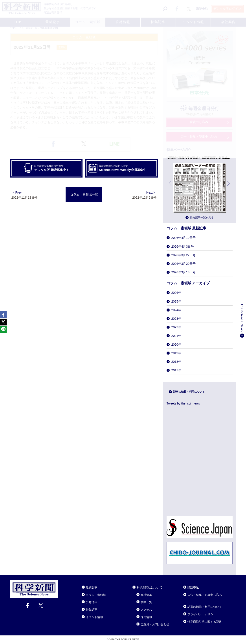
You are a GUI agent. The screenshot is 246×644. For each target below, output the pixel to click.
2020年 (176, 345)
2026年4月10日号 (184, 238)
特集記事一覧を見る (202, 218)
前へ (171, 187)
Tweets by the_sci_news (183, 403)
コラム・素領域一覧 (84, 194)
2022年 (176, 327)
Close (62, 582)
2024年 (176, 310)
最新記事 (92, 587)
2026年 (176, 293)
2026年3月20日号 (184, 264)
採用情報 (146, 617)
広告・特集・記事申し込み (205, 595)
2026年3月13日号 (184, 272)
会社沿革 (146, 595)
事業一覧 (146, 602)
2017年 (176, 370)
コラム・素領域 (96, 595)
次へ (229, 187)
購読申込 (193, 587)
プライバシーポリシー (202, 614)
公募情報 (92, 602)
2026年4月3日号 (183, 247)
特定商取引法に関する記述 (205, 622)
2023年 (176, 319)
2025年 (176, 301)
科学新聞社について (150, 587)
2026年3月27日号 (184, 255)
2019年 (176, 353)
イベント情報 (94, 617)
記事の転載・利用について (189, 392)
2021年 (176, 336)
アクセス (146, 610)
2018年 (176, 362)
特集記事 (92, 610)
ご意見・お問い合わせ (155, 624)
